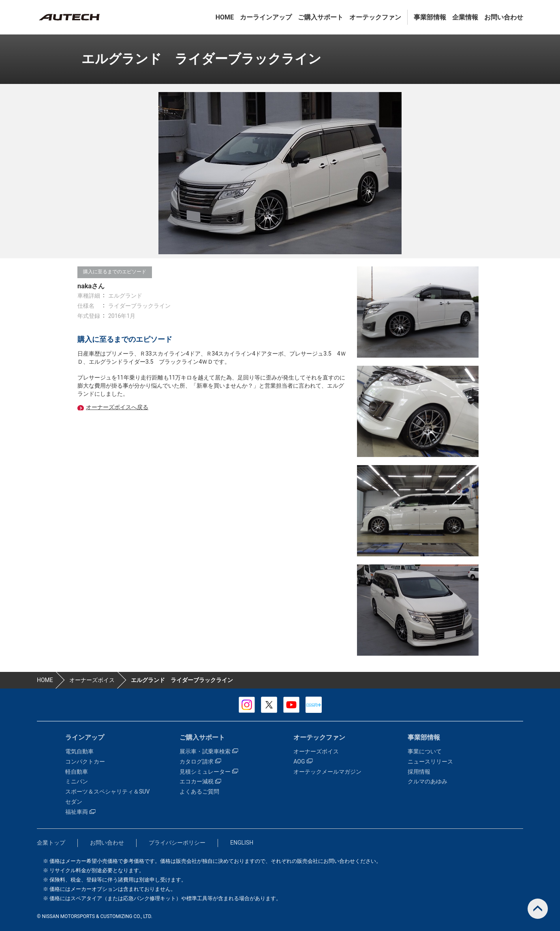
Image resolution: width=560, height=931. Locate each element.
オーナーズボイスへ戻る (117, 407)
